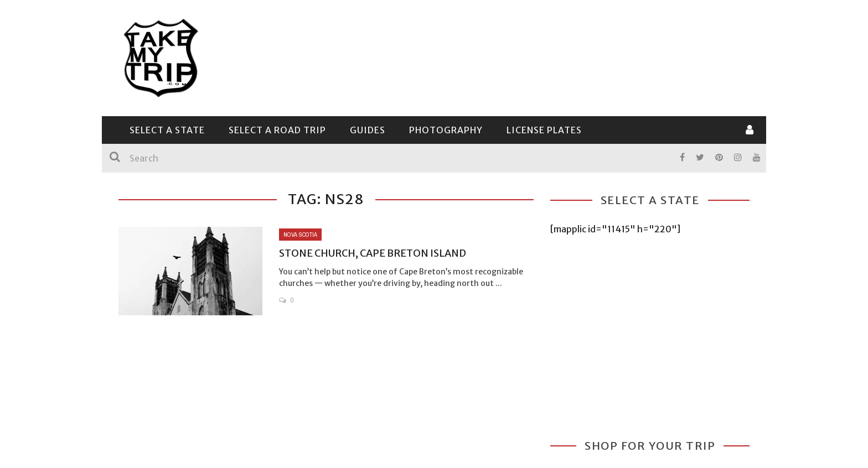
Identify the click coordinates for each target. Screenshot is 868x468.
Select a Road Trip (277, 130)
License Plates (544, 130)
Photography (446, 130)
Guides (368, 130)
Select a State (167, 130)
